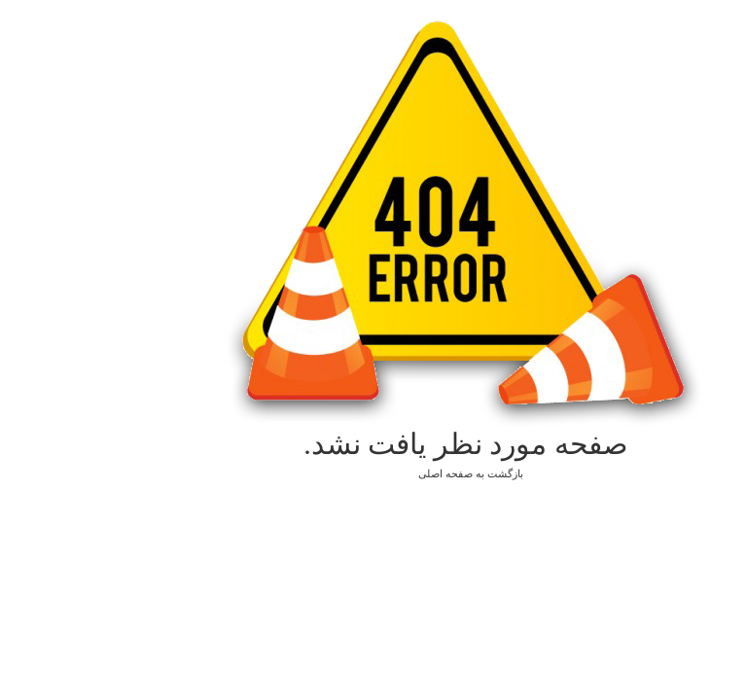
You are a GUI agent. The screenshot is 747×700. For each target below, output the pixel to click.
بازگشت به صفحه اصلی (373, 473)
